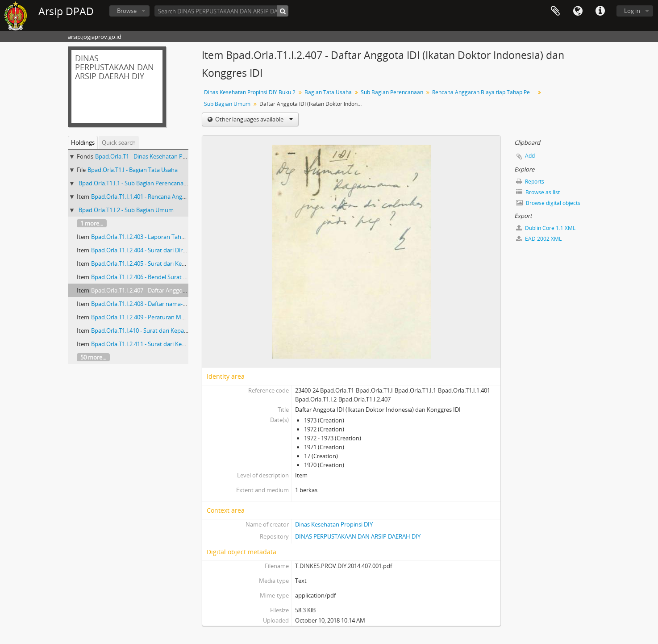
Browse (127, 11)
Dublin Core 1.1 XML (546, 228)
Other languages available (253, 119)
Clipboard (555, 11)
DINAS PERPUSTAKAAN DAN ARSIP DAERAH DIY (358, 536)
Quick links (600, 11)
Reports (530, 182)
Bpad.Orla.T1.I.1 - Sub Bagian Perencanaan (134, 183)
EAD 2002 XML (539, 239)
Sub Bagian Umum (227, 104)
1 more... (92, 223)
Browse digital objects (548, 203)
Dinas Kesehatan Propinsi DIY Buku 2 (250, 92)
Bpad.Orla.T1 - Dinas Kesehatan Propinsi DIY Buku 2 (163, 156)
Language (578, 11)
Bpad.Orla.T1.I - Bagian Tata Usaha (133, 170)
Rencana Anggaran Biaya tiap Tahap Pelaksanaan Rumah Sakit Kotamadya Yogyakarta (485, 92)
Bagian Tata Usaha (328, 92)
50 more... (93, 357)
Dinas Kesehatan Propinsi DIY (334, 524)
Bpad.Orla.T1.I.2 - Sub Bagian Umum (126, 210)
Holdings (83, 142)
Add (530, 156)
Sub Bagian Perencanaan (392, 92)
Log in (632, 11)
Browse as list (538, 192)
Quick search (119, 142)
